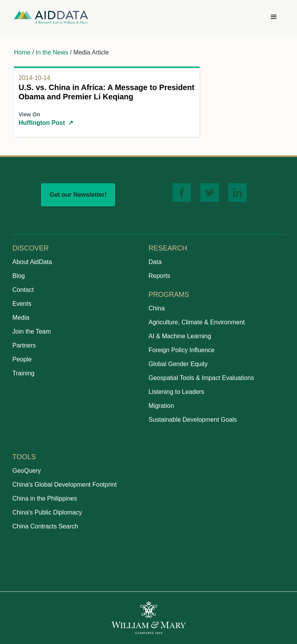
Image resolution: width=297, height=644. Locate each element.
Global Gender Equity (178, 364)
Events (22, 304)
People (22, 359)
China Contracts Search (45, 526)
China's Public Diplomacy (47, 512)
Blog (19, 276)
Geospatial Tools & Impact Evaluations (201, 378)
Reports (159, 276)
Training (23, 373)
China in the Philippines (45, 498)
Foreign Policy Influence (182, 350)
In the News (52, 52)
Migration (161, 406)
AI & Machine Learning (180, 336)
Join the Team (32, 331)
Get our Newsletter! (78, 195)
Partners (24, 345)
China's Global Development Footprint (65, 485)
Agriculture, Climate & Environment (197, 322)
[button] (274, 17)
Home (22, 52)
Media (21, 318)
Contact (23, 290)
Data (155, 262)
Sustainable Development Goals (193, 420)
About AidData (32, 262)
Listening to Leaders (176, 392)
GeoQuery (27, 471)
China (157, 308)
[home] (51, 17)
